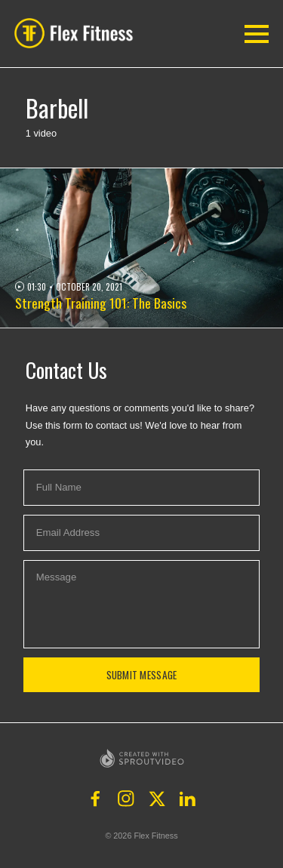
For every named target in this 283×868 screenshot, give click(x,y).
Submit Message (142, 675)
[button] (77, 33)
